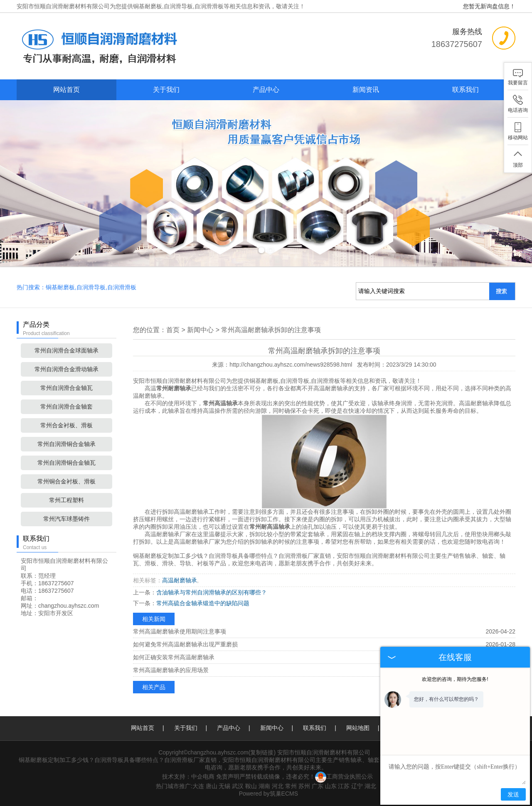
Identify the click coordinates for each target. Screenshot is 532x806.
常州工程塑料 (66, 500)
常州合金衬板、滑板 (66, 425)
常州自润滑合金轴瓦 (66, 388)
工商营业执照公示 (344, 776)
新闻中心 (200, 330)
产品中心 (266, 90)
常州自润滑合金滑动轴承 (66, 369)
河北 (278, 786)
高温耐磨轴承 (180, 580)
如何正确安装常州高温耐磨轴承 (174, 657)
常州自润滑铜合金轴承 (66, 444)
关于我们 (166, 90)
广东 (318, 786)
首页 (173, 330)
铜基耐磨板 (148, 6)
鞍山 (251, 786)
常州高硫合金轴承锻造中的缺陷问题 (203, 603)
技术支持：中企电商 (188, 776)
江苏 (344, 786)
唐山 (212, 786)
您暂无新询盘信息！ (489, 6)
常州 (291, 786)
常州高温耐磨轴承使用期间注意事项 (180, 631)
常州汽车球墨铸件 (66, 519)
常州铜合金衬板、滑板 (66, 481)
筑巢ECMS (284, 794)
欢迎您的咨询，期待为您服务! (455, 679)
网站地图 (358, 728)
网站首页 (66, 90)
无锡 (224, 786)
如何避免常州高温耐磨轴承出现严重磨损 (185, 644)
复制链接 (262, 752)
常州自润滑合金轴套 (66, 407)
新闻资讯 (366, 90)
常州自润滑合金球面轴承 (66, 350)
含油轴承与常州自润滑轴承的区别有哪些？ (212, 592)
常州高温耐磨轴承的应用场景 (171, 670)
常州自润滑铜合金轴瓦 (66, 463)
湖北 (370, 786)
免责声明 (228, 776)
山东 (331, 786)
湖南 (264, 786)
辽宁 (357, 786)
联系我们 (465, 90)
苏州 (304, 786)
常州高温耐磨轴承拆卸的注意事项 (271, 330)
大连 (198, 786)
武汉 (238, 786)
